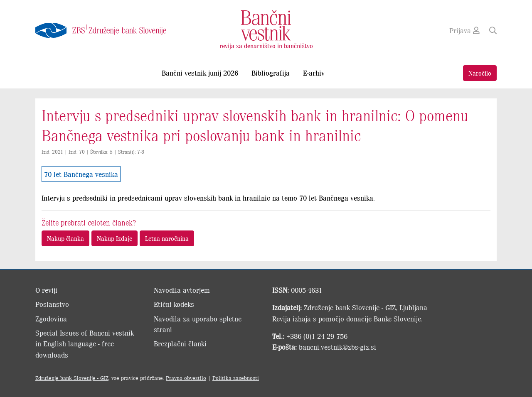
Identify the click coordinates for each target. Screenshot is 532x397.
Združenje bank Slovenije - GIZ (72, 378)
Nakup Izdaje (115, 238)
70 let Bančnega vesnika (81, 174)
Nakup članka (65, 238)
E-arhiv (314, 73)
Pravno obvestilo (186, 378)
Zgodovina (51, 319)
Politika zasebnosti (236, 378)
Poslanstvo (52, 304)
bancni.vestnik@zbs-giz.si (337, 347)
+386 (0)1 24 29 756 (317, 336)
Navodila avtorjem (182, 290)
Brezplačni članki (180, 343)
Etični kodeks (174, 304)
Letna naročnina (167, 238)
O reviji (46, 290)
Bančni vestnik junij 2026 (200, 73)
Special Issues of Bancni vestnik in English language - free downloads (85, 344)
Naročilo (480, 73)
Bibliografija (271, 73)
